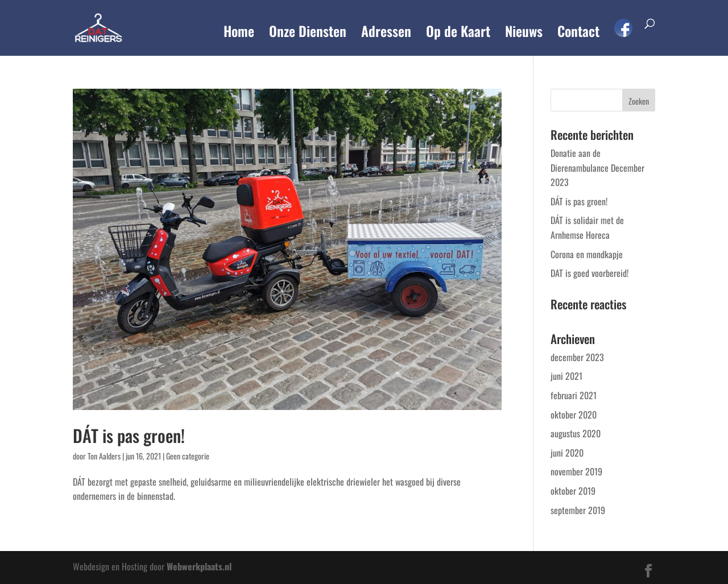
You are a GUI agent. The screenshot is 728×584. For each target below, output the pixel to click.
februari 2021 (574, 395)
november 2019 (576, 471)
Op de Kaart (458, 34)
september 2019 (578, 510)
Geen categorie (188, 456)
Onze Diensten (308, 34)
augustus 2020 (576, 433)
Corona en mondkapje (587, 254)
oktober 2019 (573, 491)
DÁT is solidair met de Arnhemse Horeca (587, 227)
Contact (578, 34)
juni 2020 (567, 453)
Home (239, 34)
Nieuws (524, 34)
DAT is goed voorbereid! (590, 273)
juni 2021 (566, 376)
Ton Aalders (104, 456)
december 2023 (577, 357)
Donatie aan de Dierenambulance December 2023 (597, 167)
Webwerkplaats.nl (199, 566)
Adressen (386, 34)
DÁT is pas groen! (129, 435)
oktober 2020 (574, 415)
